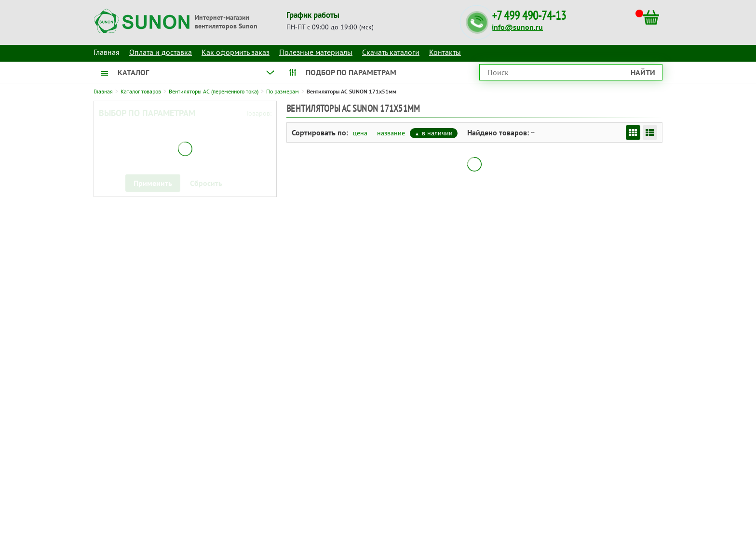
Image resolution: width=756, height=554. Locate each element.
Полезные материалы (316, 52)
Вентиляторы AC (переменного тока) (214, 91)
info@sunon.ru (517, 27)
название (391, 133)
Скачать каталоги (391, 52)
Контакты (445, 52)
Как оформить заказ (236, 52)
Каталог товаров (141, 91)
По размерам (283, 91)
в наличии (437, 133)
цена (360, 133)
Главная (103, 91)
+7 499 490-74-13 (529, 16)
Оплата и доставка (161, 52)
